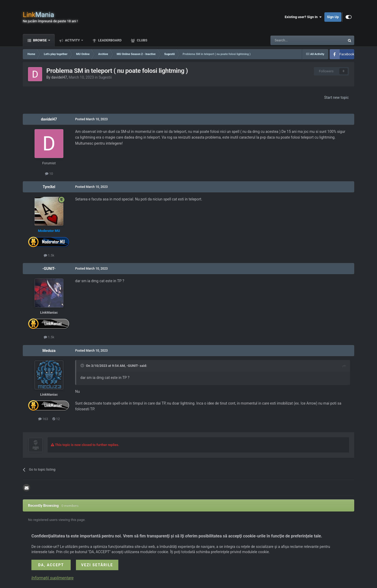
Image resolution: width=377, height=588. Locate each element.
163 (43, 419)
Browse (40, 40)
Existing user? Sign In (303, 17)
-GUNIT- (49, 269)
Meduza (49, 351)
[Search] (295, 40)
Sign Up (333, 17)
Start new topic (336, 97)
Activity (73, 40)
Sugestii (105, 77)
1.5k (49, 255)
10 (49, 174)
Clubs (142, 40)
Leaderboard (109, 40)
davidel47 (59, 77)
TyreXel (49, 187)
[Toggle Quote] (83, 366)
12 (56, 419)
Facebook (347, 54)
